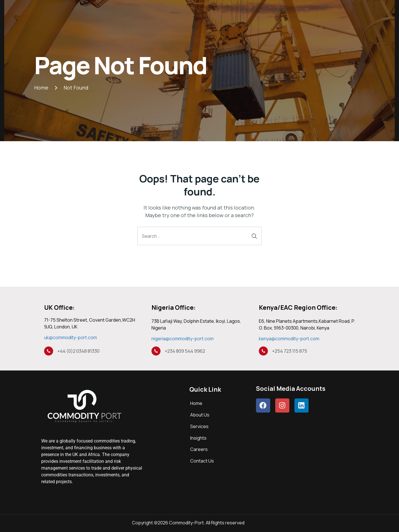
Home (196, 403)
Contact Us (202, 461)
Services (199, 426)
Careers (199, 449)
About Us (200, 415)
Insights (198, 438)
